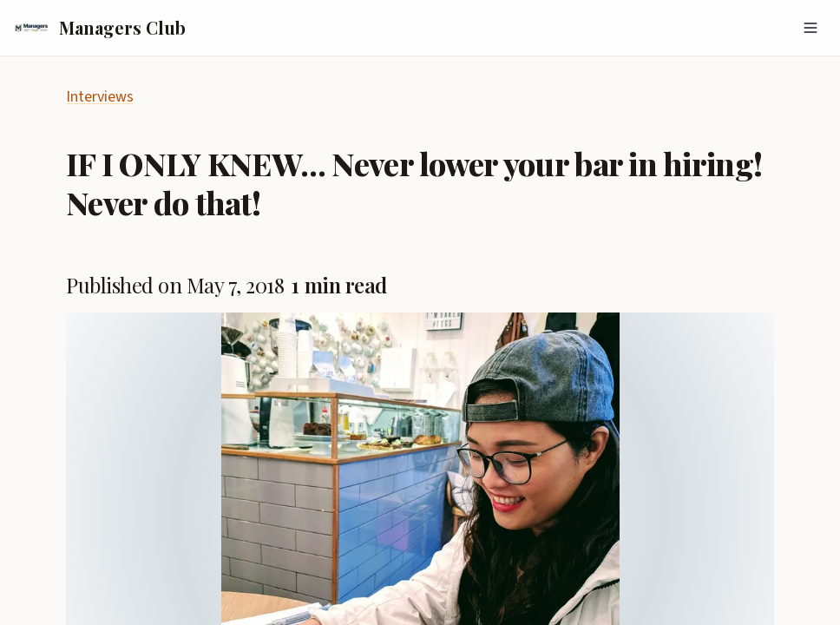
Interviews (100, 97)
